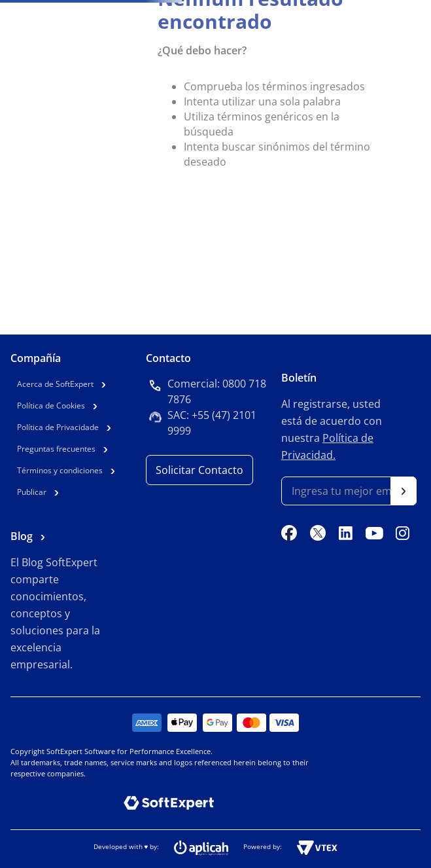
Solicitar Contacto (199, 470)
